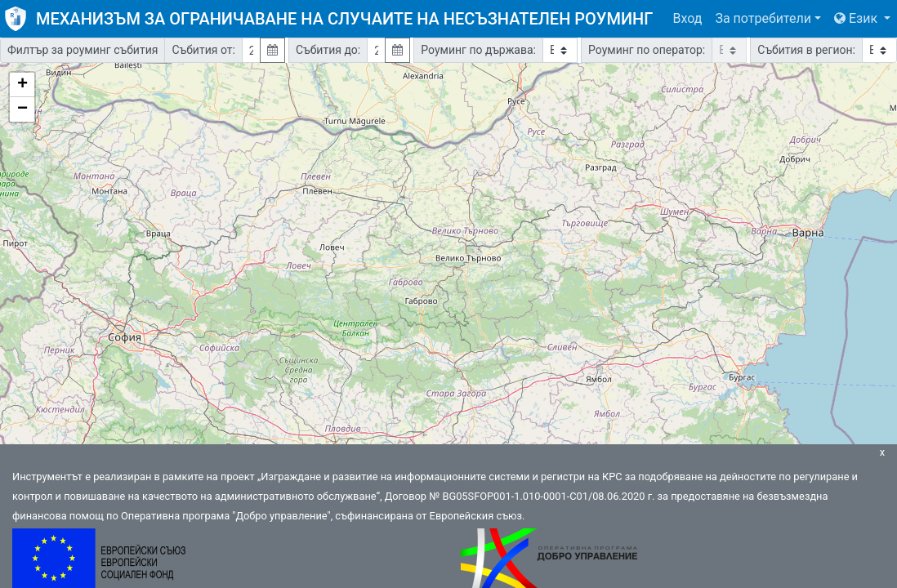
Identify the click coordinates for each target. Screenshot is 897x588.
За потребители (763, 18)
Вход (687, 18)
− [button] (22, 109)
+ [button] (22, 85)
